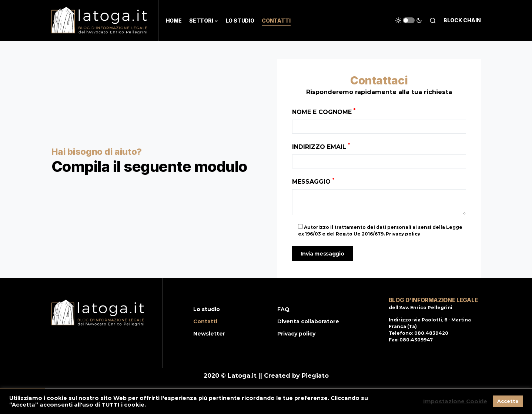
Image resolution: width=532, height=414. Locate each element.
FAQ (283, 309)
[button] (409, 20)
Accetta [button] (508, 401)
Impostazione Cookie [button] (455, 401)
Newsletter (209, 334)
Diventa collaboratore (308, 321)
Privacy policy (296, 334)
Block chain (462, 20)
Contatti (205, 321)
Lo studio (207, 309)
